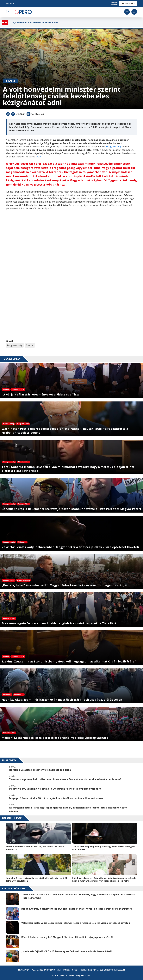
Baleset (30, 345)
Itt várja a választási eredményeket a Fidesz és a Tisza (33, 23)
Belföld (11, 81)
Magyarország (114, 147)
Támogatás (128, 3)
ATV (39, 157)
